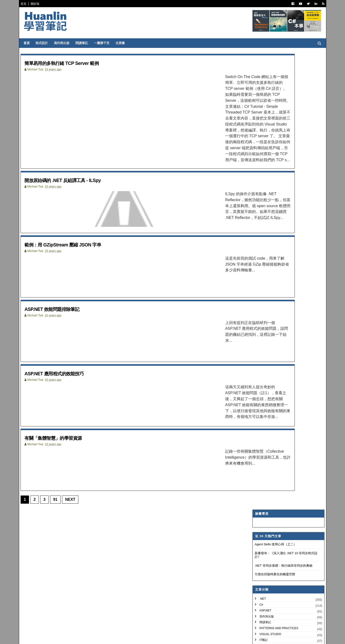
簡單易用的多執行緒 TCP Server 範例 (75, 63)
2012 (260, 405)
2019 (260, 365)
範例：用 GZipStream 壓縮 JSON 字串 (76, 208)
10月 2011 (268, 463)
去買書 (124, 43)
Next (73, 478)
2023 (260, 342)
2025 (260, 330)
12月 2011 (268, 416)
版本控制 (262, 202)
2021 (260, 353)
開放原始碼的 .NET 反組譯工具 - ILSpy (76, 140)
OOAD (261, 243)
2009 (260, 522)
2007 (260, 534)
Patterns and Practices (276, 172)
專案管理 (262, 290)
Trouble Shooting (271, 220)
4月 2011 (267, 492)
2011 (260, 411)
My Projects (267, 285)
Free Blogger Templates (95, 637)
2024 (260, 336)
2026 (260, 325)
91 (58, 478)
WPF (260, 273)
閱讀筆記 (85, 43)
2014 (260, 394)
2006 (260, 540)
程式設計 (45, 43)
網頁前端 (262, 237)
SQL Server (265, 267)
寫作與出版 (65, 43)
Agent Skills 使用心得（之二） (273, 88)
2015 (260, 388)
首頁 (27, 4)
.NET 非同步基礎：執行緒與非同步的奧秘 (280, 110)
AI (258, 255)
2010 (260, 517)
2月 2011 (267, 504)
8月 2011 (267, 475)
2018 (260, 371)
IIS (258, 261)
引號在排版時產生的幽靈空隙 (272, 119)
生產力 (261, 296)
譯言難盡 (262, 190)
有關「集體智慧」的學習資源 (64, 412)
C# (258, 149)
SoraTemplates (49, 637)
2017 (260, 377)
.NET (260, 143)
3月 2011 (267, 498)
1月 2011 (267, 509)
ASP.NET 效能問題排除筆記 (63, 276)
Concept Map (267, 279)
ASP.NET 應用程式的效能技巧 (65, 344)
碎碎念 (261, 214)
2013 (260, 400)
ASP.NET (262, 155)
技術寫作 (262, 226)
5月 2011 (267, 486)
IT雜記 (261, 184)
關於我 (38, 4)
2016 (260, 382)
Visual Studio (267, 178)
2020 (260, 359)
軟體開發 (262, 196)
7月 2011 (267, 481)
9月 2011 (267, 469)
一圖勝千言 (105, 43)
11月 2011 (268, 457)
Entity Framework (271, 249)
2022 (260, 348)
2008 (260, 528)
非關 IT (261, 302)
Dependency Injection (274, 208)
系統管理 (262, 231)
